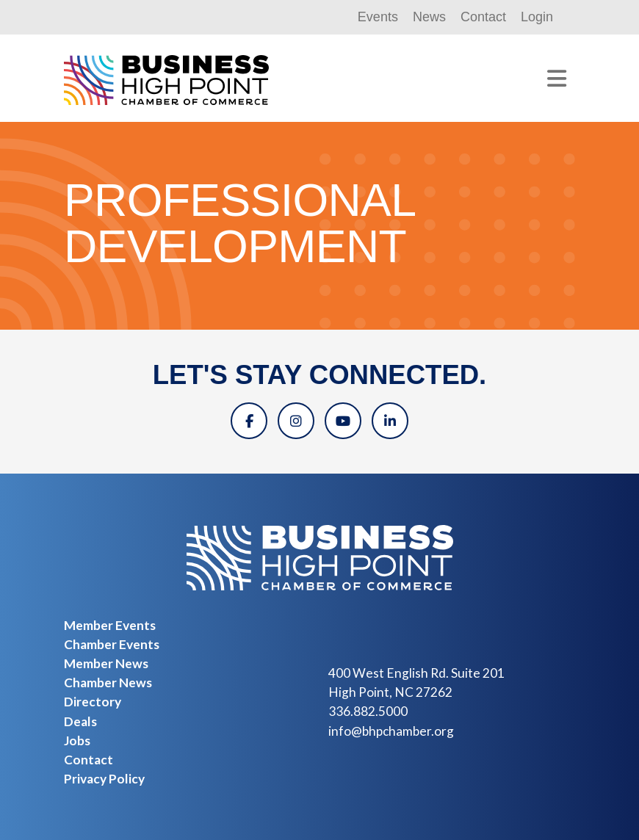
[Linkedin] (390, 421)
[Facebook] (249, 421)
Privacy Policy (104, 779)
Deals (80, 721)
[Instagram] (296, 421)
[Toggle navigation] (557, 79)
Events (378, 17)
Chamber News (108, 682)
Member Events (110, 625)
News (429, 17)
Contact (483, 17)
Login (537, 17)
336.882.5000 (368, 711)
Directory (93, 702)
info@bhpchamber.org (391, 731)
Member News (106, 663)
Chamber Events (112, 644)
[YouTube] (343, 421)
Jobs (77, 741)
